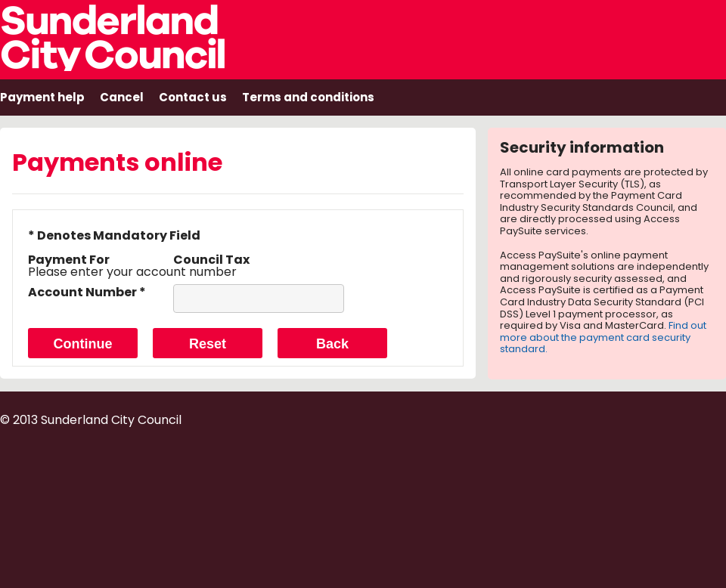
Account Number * (87, 292)
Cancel (122, 97)
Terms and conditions (308, 97)
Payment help (42, 97)
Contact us (193, 97)
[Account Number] (259, 299)
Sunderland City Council (133, 36)
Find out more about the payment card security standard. (603, 337)
